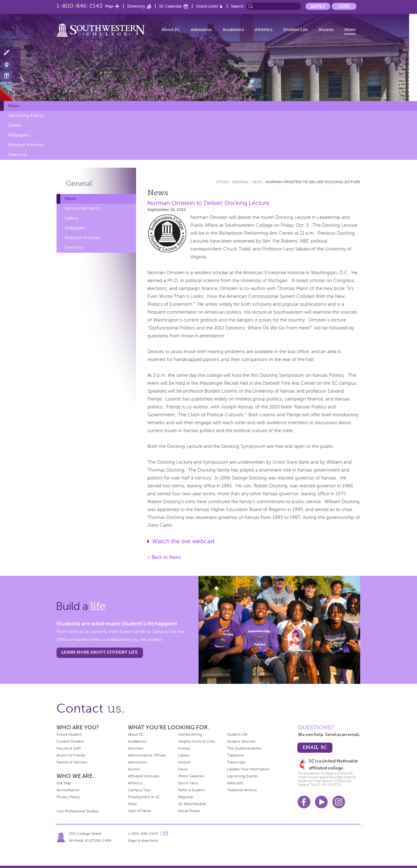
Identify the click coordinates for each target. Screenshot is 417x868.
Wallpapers (19, 135)
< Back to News (164, 557)
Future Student (69, 734)
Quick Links (207, 6)
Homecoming (190, 734)
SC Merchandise (192, 804)
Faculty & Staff (69, 748)
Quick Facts (188, 783)
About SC (170, 30)
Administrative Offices (147, 755)
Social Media (189, 811)
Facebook (304, 802)
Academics (233, 30)
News (350, 30)
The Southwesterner (244, 748)
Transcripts (236, 762)
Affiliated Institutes (144, 776)
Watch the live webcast (183, 541)
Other (222, 182)
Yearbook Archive (242, 790)
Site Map (64, 783)
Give (344, 6)
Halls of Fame (139, 811)
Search (237, 6)
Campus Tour (139, 790)
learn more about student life (99, 652)
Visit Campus (10, 64)
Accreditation (68, 790)
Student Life (295, 30)
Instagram (339, 802)
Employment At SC (144, 797)
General (79, 183)
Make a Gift (10, 76)
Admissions (137, 762)
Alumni (326, 30)
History (184, 748)
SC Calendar (171, 6)
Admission (201, 30)
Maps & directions (143, 841)
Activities (136, 748)
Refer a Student (191, 790)
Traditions (235, 755)
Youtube (321, 802)
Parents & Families (72, 762)
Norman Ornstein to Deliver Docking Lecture (313, 182)
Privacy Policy (68, 797)
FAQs (132, 804)
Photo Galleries (191, 776)
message (165, 834)
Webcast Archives (26, 145)
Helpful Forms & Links (197, 741)
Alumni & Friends (71, 755)
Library (184, 755)
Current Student (70, 741)
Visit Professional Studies (78, 811)
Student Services (241, 741)
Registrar (186, 797)
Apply (318, 6)
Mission (184, 762)
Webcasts (235, 783)
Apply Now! (10, 53)
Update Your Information (248, 769)
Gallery (15, 125)
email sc (315, 747)
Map (109, 6)
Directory (136, 6)
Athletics (264, 30)
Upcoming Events (26, 115)
